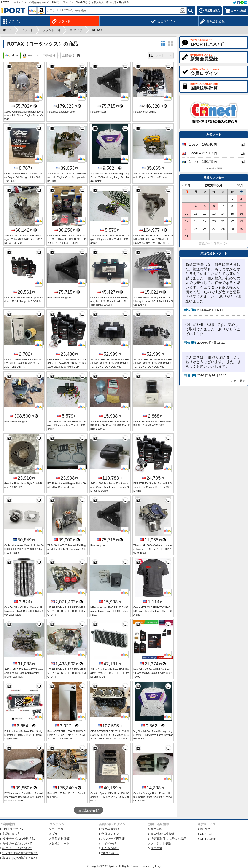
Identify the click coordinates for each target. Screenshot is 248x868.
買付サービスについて (17, 843)
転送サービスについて (17, 848)
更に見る (240, 381)
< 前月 (186, 186)
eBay (11, 56)
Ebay (158, 866)
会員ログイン (110, 834)
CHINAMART (209, 839)
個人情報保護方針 (162, 834)
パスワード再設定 (113, 839)
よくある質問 (110, 848)
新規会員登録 (110, 829)
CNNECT (206, 834)
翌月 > (241, 186)
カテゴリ (58, 829)
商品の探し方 (11, 834)
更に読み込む (89, 810)
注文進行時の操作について (20, 853)
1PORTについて (13, 829)
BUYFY (205, 829)
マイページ (109, 843)
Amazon (30, 56)
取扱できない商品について (20, 858)
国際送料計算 (61, 839)
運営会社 (156, 848)
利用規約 (156, 829)
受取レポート (61, 843)
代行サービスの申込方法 (19, 839)
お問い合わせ (110, 853)
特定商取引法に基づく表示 (168, 839)
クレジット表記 (161, 843)
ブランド (58, 834)
